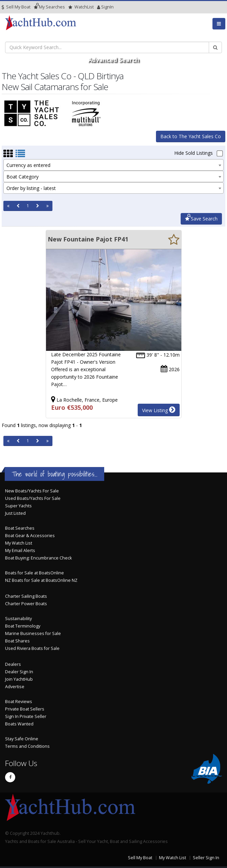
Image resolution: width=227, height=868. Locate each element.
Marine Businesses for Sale (33, 633)
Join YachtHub (19, 679)
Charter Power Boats (26, 604)
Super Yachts (18, 506)
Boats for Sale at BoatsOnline (35, 573)
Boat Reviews (19, 702)
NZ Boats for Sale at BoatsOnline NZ (41, 580)
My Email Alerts (20, 551)
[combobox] (113, 165)
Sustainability (18, 619)
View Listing (159, 410)
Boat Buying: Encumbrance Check (38, 558)
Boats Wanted (19, 724)
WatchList (81, 7)
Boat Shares (17, 641)
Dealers (13, 664)
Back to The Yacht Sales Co (191, 136)
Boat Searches (20, 528)
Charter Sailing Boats (26, 596)
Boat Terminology (23, 626)
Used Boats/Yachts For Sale (33, 498)
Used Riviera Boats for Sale (32, 648)
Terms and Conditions (27, 746)
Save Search (201, 219)
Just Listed (15, 513)
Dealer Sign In (19, 672)
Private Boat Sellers (25, 709)
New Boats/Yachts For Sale (32, 491)
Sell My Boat (16, 7)
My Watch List (19, 543)
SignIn (99, 7)
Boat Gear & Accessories (30, 536)
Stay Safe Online (22, 739)
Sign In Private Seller (26, 716)
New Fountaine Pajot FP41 (88, 239)
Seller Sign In (206, 858)
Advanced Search (113, 60)
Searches (49, 7)
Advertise (15, 687)
